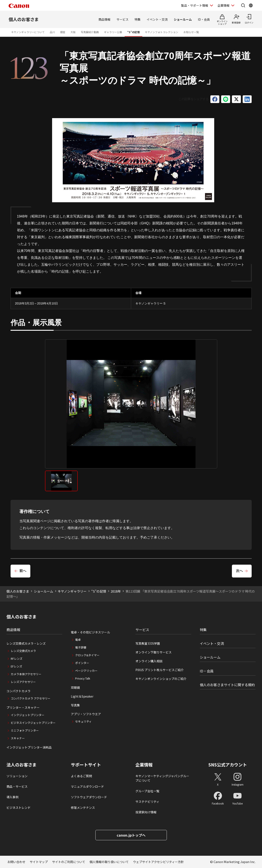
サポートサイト (86, 765)
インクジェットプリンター (28, 715)
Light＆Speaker (82, 696)
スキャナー (18, 738)
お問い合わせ (16, 862)
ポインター (82, 663)
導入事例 (12, 797)
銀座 (63, 32)
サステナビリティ (147, 802)
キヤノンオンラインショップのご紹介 (161, 679)
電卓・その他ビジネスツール (90, 632)
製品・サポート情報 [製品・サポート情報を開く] (195, 5)
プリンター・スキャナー (23, 707)
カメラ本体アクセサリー (26, 674)
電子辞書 (81, 647)
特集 (138, 19)
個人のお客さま (24, 19)
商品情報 (104, 19)
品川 (52, 32)
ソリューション (17, 776)
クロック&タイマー (87, 655)
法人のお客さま (22, 765)
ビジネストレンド (19, 808)
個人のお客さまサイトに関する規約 (227, 685)
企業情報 (144, 765)
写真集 (75, 705)
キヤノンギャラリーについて (28, 32)
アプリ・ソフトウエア (86, 714)
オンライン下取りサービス (153, 652)
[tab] (61, 481)
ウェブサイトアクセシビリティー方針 (158, 862)
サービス (122, 19)
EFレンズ (16, 666)
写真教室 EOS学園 (148, 643)
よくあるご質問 (81, 776)
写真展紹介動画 (90, 32)
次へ (239, 571)
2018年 (116, 591)
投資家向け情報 (146, 812)
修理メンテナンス (83, 808)
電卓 (78, 640)
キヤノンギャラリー (72, 591)
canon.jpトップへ (131, 835)
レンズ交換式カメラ (23, 651)
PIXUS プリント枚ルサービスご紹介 (160, 670)
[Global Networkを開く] (251, 5)
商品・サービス (17, 786)
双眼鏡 (75, 687)
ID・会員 (204, 19)
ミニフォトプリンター (25, 730)
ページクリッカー (86, 671)
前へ (23, 571)
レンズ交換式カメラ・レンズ (26, 643)
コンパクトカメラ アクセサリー (31, 698)
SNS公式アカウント (228, 765)
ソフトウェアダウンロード (89, 797)
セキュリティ (83, 721)
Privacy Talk (83, 678)
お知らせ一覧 (191, 32)
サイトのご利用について (69, 862)
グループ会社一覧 (147, 791)
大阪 (73, 32)
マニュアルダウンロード (87, 786)
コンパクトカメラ (19, 691)
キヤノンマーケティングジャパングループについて (162, 778)
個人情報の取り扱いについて (109, 862)
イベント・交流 (157, 19)
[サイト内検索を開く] (243, 5)
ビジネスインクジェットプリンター (33, 723)
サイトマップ (39, 862)
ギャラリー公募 (113, 32)
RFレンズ (17, 659)
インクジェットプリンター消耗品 (29, 747)
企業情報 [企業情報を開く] (223, 5)
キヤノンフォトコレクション (162, 32)
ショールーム (183, 19)
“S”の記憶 (133, 32)
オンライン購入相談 (149, 661)
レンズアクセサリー (23, 682)
